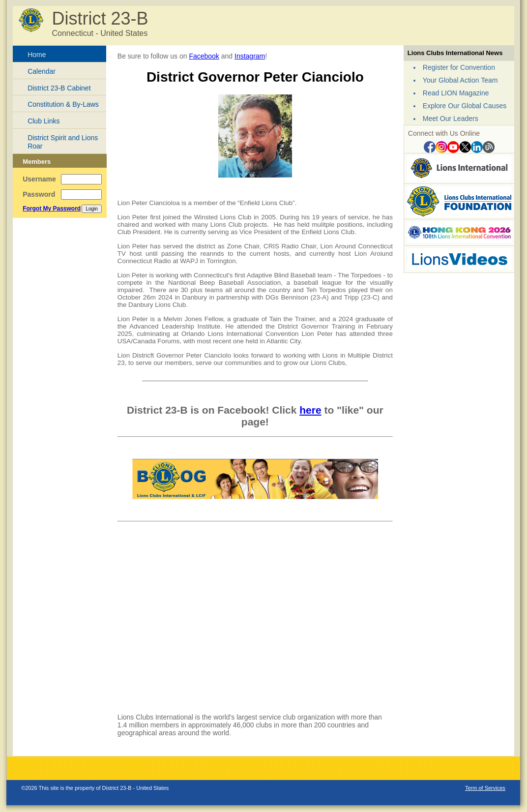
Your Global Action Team (460, 80)
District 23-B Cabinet (59, 88)
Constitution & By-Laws (63, 104)
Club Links (44, 121)
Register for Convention (459, 67)
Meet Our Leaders (451, 119)
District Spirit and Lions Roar (63, 142)
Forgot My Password (52, 209)
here (310, 410)
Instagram (250, 56)
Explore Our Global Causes (465, 106)
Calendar (42, 71)
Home (37, 55)
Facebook (204, 56)
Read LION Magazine (456, 93)
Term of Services (485, 788)
